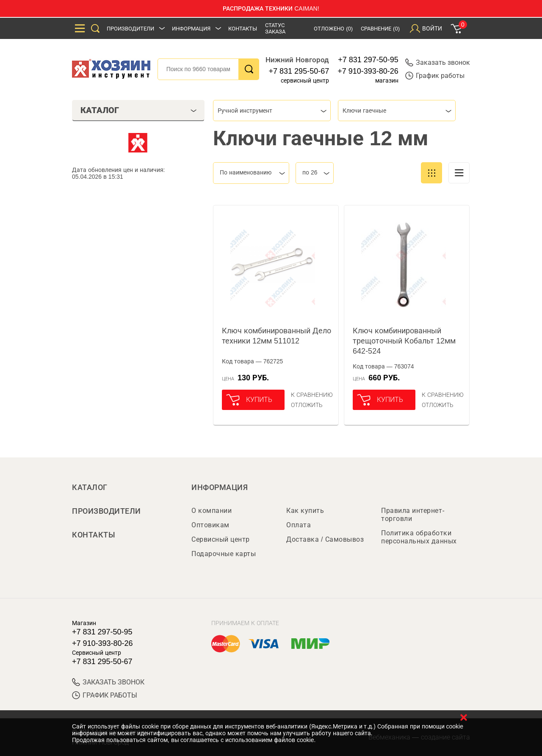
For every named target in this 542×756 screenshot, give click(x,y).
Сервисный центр (221, 539)
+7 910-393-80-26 (368, 71)
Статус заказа (275, 28)
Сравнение (380, 29)
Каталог (90, 487)
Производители (130, 29)
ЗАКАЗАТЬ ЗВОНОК (108, 682)
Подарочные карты (224, 554)
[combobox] (272, 111)
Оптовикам (210, 525)
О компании (212, 511)
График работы (435, 76)
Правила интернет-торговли (413, 515)
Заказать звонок (438, 62)
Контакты (243, 29)
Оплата (299, 525)
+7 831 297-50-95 (368, 60)
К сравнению (312, 395)
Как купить (305, 511)
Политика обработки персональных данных (419, 537)
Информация (191, 29)
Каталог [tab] (139, 110)
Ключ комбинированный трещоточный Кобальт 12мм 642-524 (404, 341)
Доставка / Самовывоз (325, 539)
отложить (307, 405)
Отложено (333, 29)
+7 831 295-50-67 (299, 71)
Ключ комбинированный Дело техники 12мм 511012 (277, 336)
